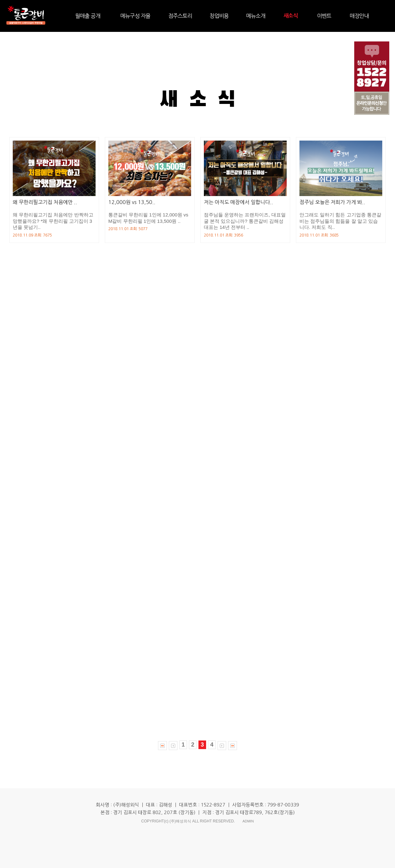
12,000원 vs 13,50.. (132, 202)
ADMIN (248, 821)
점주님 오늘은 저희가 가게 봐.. (332, 202)
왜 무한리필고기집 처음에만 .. (45, 202)
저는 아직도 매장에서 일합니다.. (238, 202)
